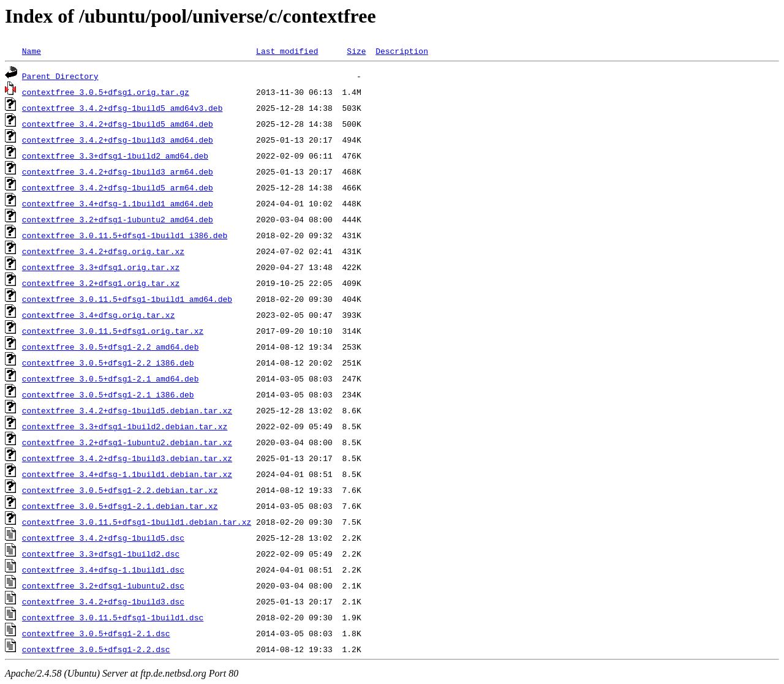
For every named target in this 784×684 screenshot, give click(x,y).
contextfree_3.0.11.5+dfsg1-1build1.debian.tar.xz (137, 522)
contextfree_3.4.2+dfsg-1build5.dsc (103, 538)
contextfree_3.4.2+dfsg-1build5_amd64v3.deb (123, 108)
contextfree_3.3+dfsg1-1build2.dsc (101, 554)
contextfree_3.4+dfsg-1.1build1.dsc (103, 569)
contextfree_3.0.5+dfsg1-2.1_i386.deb (108, 394)
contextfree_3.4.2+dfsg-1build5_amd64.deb (118, 124)
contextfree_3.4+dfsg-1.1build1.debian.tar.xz (127, 474)
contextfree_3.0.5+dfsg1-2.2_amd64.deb (111, 347)
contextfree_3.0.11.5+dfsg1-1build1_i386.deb (125, 235)
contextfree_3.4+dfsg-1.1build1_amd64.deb (118, 203)
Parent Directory (60, 76)
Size (356, 51)
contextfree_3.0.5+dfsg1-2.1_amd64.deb (111, 378)
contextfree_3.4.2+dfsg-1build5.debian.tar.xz (127, 410)
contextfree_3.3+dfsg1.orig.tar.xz (101, 267)
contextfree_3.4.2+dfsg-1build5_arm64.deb (118, 187)
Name (32, 51)
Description (402, 51)
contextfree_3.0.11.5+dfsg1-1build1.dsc (113, 617)
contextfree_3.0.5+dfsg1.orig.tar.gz (106, 92)
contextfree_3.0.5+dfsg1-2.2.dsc (96, 649)
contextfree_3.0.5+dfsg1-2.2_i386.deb (108, 363)
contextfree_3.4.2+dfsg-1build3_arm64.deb (118, 171)
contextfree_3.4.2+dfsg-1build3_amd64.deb (118, 140)
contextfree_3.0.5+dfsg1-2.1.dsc (96, 633)
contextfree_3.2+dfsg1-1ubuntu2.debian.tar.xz (127, 442)
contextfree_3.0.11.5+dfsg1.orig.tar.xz (113, 331)
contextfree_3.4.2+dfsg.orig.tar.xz (103, 251)
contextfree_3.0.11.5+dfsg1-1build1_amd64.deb (127, 299)
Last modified (287, 51)
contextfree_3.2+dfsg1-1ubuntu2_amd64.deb (118, 219)
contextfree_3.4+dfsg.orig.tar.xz (99, 315)
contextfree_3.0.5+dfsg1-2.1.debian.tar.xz (120, 506)
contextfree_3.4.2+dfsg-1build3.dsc (103, 601)
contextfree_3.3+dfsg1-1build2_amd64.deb (115, 156)
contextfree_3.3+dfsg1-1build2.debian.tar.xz (125, 426)
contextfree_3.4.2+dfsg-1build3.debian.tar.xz (127, 458)
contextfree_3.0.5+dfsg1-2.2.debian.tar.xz (120, 490)
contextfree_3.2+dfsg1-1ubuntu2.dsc (103, 585)
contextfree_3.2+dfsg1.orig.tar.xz (101, 283)
